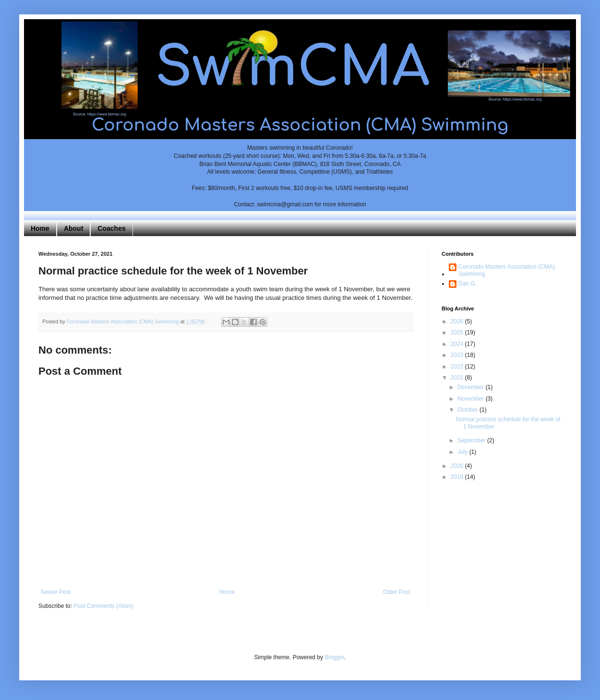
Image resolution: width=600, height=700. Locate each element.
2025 (458, 332)
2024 (458, 344)
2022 (458, 367)
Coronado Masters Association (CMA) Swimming (507, 270)
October (468, 410)
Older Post (397, 592)
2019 (458, 477)
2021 (458, 378)
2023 (458, 355)
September (472, 440)
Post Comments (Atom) (103, 606)
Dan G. (468, 284)
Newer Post (56, 592)
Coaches (111, 228)
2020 (458, 466)
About (73, 228)
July (463, 452)
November (472, 399)
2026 (458, 321)
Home (40, 228)
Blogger (334, 657)
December (472, 387)
